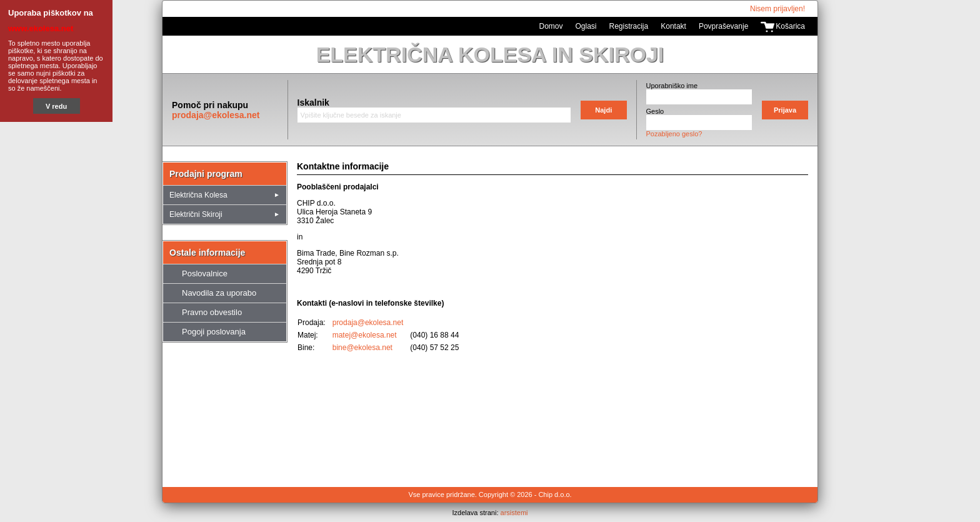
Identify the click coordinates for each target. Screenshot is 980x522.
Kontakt (673, 26)
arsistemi (514, 513)
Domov (551, 26)
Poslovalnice (205, 274)
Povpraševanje (723, 26)
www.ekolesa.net (41, 28)
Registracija (629, 26)
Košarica (790, 26)
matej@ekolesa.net (365, 335)
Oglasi (586, 26)
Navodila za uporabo (219, 293)
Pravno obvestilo (212, 312)
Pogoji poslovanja (214, 332)
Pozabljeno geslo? (674, 134)
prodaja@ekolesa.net (216, 115)
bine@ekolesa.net (362, 348)
